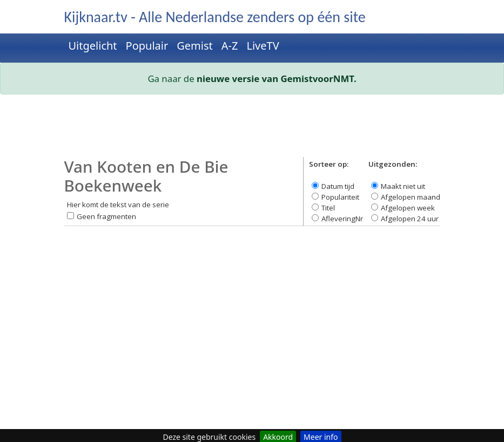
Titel (328, 208)
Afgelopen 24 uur (410, 219)
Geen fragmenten (106, 216)
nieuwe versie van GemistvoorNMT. (277, 79)
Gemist (195, 46)
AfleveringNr (342, 219)
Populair (147, 46)
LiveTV (263, 46)
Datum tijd (338, 186)
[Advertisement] (252, 130)
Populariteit (340, 197)
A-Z (230, 46)
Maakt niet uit (403, 186)
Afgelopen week (408, 208)
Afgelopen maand (411, 197)
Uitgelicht (93, 46)
